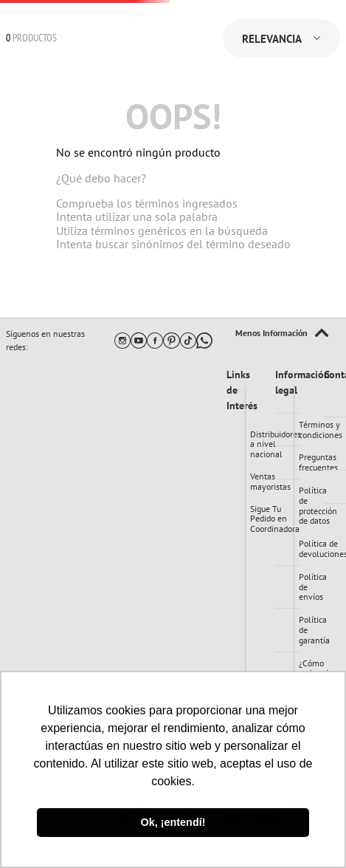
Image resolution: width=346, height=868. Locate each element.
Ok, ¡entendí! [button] (173, 822)
